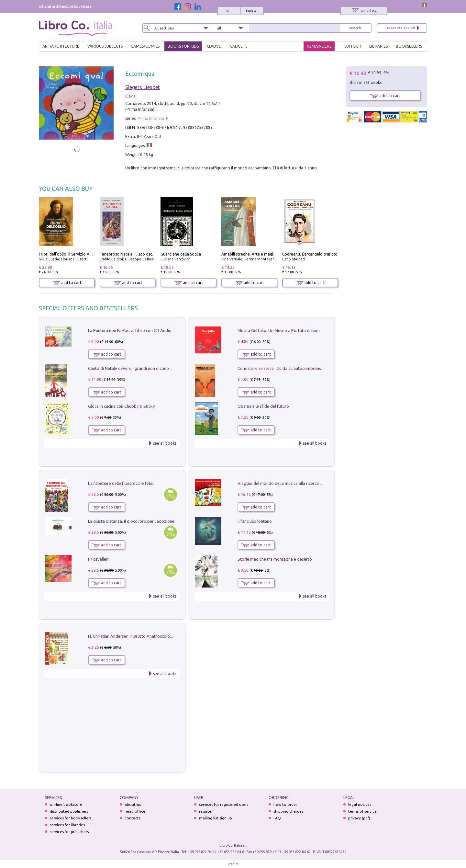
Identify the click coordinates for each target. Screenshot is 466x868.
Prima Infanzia (151, 118)
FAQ (277, 818)
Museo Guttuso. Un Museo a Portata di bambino (283, 330)
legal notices (360, 804)
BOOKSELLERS (409, 46)
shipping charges (288, 811)
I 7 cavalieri (98, 559)
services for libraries (67, 825)
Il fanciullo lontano (255, 521)
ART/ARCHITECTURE (61, 46)
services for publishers (69, 832)
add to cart (67, 283)
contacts (133, 818)
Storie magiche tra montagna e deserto (275, 559)
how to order (285, 804)
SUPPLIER (353, 46)
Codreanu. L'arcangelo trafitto (310, 254)
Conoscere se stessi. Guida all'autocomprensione (283, 368)
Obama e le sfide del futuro (263, 406)
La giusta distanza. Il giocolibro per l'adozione (131, 521)
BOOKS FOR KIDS (183, 46)
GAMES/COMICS (145, 46)
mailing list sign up (216, 818)
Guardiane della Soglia (181, 254)
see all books (165, 443)
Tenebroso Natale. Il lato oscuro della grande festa (146, 254)
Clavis (130, 96)
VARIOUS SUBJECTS (105, 46)
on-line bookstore (66, 804)
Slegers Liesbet (143, 87)
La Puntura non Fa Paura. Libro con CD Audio (130, 330)
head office (135, 811)
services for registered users (224, 804)
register (252, 11)
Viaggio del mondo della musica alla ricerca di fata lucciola (292, 483)
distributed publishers (69, 811)
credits (233, 864)
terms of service (362, 811)
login (229, 11)
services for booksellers (71, 818)
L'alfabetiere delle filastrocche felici (121, 483)
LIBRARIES (378, 46)
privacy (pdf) (359, 818)
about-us (133, 804)
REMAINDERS (319, 46)
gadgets (239, 46)
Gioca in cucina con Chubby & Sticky (121, 406)
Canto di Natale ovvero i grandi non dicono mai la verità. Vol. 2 (147, 368)
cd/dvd (214, 46)
